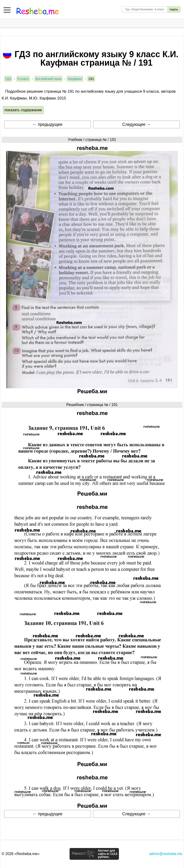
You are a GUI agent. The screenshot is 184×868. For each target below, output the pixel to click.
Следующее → (136, 124)
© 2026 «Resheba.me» (21, 854)
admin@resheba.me (166, 854)
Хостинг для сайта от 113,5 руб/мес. (108, 854)
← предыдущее (48, 124)
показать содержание (23, 110)
